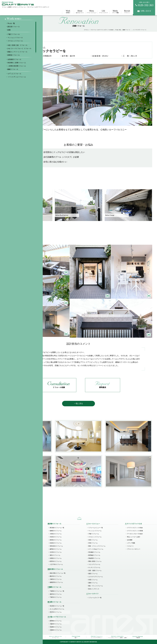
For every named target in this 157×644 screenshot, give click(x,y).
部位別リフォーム (16, 531)
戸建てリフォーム (16, 543)
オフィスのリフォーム (18, 609)
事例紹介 (68, 12)
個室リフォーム (93, 574)
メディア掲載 (115, 12)
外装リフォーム (93, 543)
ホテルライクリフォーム (18, 582)
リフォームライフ (103, 12)
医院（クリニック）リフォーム (20, 597)
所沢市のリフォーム (56, 612)
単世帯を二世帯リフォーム (19, 567)
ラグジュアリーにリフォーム (19, 585)
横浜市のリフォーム (56, 576)
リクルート (127, 12)
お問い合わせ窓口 (144, 4)
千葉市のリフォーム (56, 597)
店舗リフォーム (127, 30)
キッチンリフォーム (94, 567)
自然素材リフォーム (17, 564)
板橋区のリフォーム (56, 531)
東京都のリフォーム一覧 (57, 528)
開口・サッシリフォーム (96, 586)
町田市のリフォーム (56, 561)
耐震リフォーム (16, 573)
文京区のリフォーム (56, 552)
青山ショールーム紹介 (134, 537)
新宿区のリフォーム (56, 540)
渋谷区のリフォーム (56, 537)
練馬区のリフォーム (56, 549)
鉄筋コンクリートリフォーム (19, 558)
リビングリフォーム (94, 564)
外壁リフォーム (93, 580)
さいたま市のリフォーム (57, 609)
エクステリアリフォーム (96, 577)
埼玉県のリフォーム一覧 (57, 606)
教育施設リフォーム (94, 555)
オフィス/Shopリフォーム (96, 549)
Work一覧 (118, 30)
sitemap (79, 518)
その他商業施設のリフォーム (19, 612)
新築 (12, 534)
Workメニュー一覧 (16, 528)
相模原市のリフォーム (56, 582)
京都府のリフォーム (56, 630)
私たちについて (80, 12)
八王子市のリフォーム (56, 564)
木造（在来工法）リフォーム (19, 552)
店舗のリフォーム (16, 606)
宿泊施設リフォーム (94, 552)
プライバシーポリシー (134, 549)
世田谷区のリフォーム (56, 546)
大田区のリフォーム (56, 534)
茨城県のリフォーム (56, 627)
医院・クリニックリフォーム (97, 546)
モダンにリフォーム (17, 576)
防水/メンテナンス (94, 589)
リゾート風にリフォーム (18, 588)
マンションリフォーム (18, 546)
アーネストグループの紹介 (135, 534)
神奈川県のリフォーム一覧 (58, 573)
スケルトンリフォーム (18, 549)
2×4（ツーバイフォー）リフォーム (21, 555)
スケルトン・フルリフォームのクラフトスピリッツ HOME (99, 30)
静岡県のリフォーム (56, 621)
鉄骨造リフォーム (16, 561)
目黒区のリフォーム (56, 558)
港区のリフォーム (55, 555)
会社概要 (130, 540)
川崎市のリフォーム (56, 579)
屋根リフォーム (93, 583)
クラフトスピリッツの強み (135, 528)
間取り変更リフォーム (95, 561)
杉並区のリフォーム (56, 543)
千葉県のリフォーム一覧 (57, 591)
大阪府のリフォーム (56, 624)
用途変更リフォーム (94, 558)
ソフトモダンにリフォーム (19, 579)
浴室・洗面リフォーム (95, 571)
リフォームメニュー (92, 12)
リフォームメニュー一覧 (96, 528)
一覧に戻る (78, 404)
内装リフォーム (93, 540)
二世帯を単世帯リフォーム (19, 570)
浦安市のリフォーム (56, 594)
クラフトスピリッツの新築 (135, 531)
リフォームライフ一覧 (95, 598)
